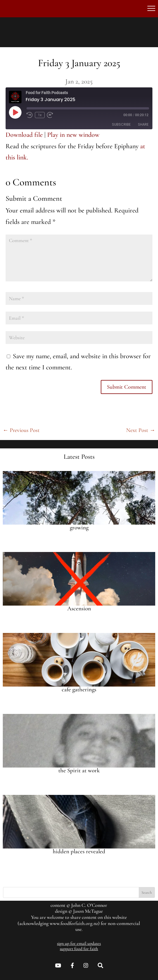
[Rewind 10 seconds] (30, 115)
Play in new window (73, 135)
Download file (24, 135)
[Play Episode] (15, 112)
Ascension (79, 609)
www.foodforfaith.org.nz (74, 923)
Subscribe (121, 124)
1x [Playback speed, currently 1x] (40, 115)
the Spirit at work (79, 770)
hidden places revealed (79, 851)
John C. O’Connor (89, 905)
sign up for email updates (79, 943)
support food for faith (79, 949)
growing (79, 528)
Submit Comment (127, 387)
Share (143, 124)
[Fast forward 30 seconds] (50, 115)
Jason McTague (88, 911)
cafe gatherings (79, 689)
